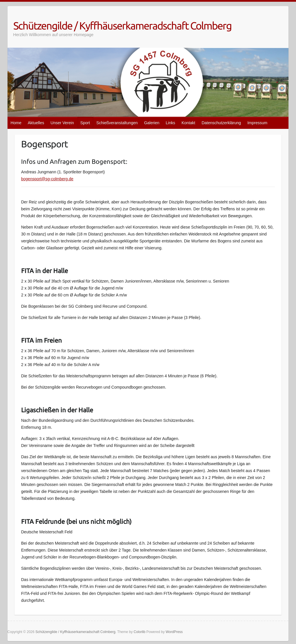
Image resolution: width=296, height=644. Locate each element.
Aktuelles (36, 123)
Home (16, 123)
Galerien (152, 123)
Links (170, 123)
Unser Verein (62, 123)
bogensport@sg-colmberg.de (47, 179)
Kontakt (188, 123)
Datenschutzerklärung (221, 123)
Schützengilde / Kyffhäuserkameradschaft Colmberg (122, 26)
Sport (85, 123)
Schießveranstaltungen (117, 123)
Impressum (257, 123)
